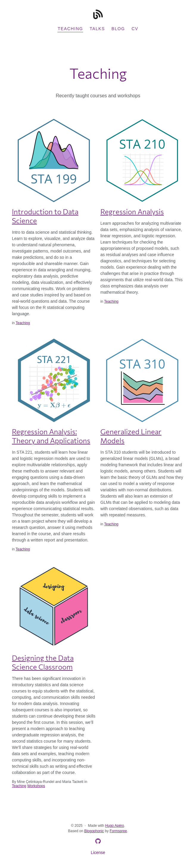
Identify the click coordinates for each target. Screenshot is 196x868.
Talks (97, 29)
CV (135, 29)
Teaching (70, 29)
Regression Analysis (132, 211)
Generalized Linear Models (131, 436)
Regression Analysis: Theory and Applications (51, 436)
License (98, 852)
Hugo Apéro (115, 826)
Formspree (118, 831)
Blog (118, 29)
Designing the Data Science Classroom (43, 662)
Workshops (36, 786)
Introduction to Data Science (45, 216)
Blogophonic (94, 831)
